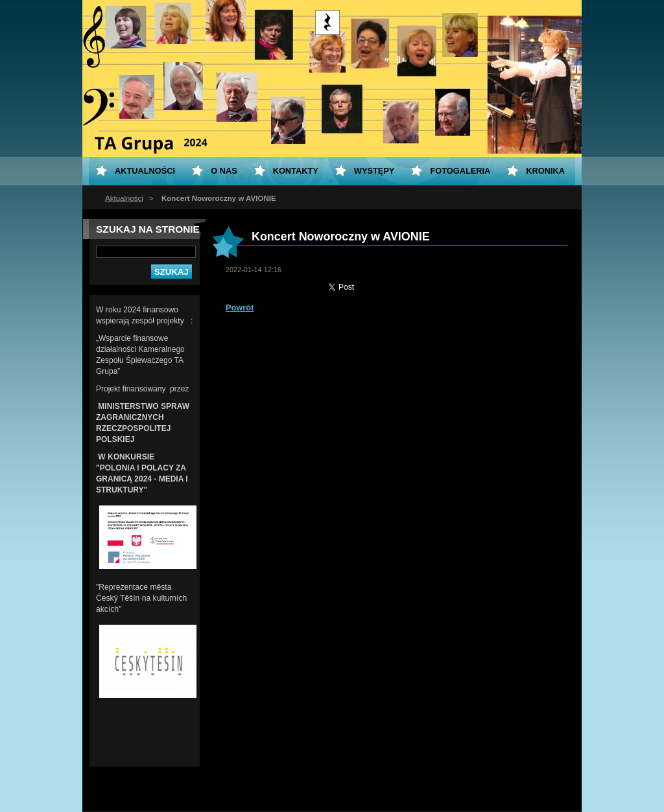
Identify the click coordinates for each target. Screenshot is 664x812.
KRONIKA (545, 171)
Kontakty (296, 171)
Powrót (240, 307)
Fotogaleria (460, 171)
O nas (224, 171)
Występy (374, 171)
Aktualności (124, 198)
